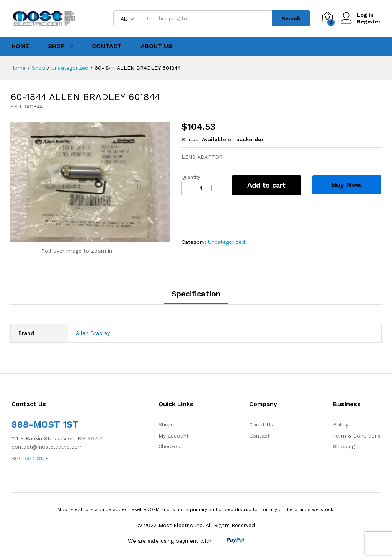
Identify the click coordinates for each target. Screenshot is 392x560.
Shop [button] (56, 46)
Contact (107, 46)
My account (174, 436)
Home (20, 46)
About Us (156, 46)
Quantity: (191, 177)
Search (291, 18)
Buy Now (347, 185)
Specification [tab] (196, 294)
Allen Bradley (93, 333)
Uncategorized (226, 242)
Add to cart (266, 185)
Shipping (344, 446)
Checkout (171, 446)
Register (369, 21)
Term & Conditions (357, 436)
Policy (341, 424)
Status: (191, 139)
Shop (165, 424)
